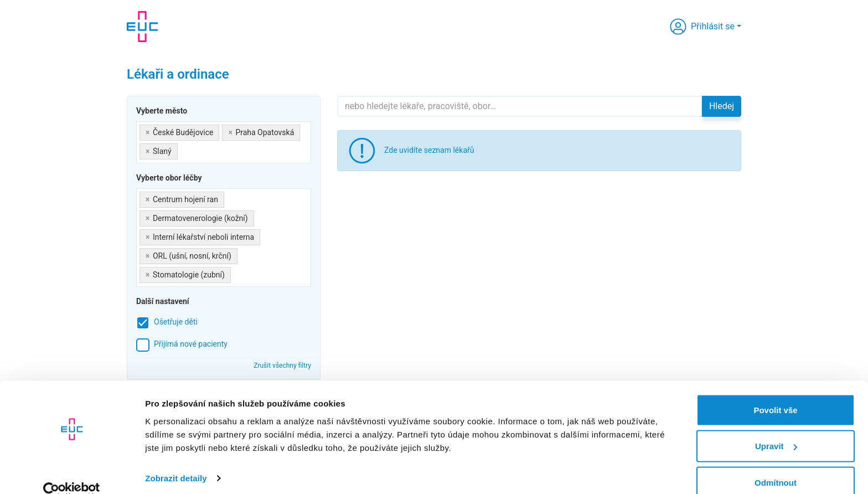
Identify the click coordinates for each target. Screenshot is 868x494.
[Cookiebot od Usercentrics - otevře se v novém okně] (72, 472)
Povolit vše (775, 392)
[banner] (142, 27)
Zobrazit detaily (176, 460)
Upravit (776, 428)
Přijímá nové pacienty (191, 344)
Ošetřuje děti (176, 322)
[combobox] (224, 142)
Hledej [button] (722, 106)
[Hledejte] (520, 106)
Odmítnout (776, 464)
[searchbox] (184, 149)
